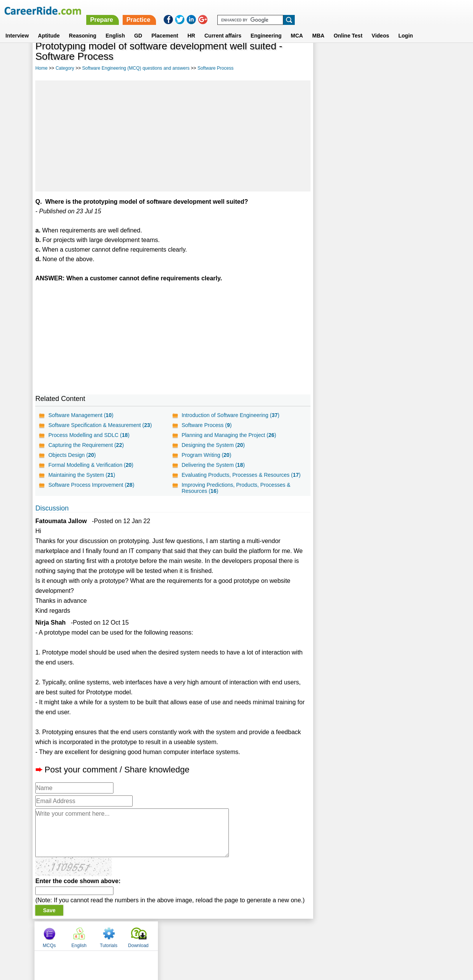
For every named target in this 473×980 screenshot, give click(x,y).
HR (191, 26)
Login (406, 26)
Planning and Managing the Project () (229, 435)
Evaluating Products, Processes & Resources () (241, 475)
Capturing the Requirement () (86, 445)
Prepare (275, 11)
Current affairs (223, 26)
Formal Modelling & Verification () (91, 465)
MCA (297, 26)
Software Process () (206, 425)
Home (41, 68)
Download (419, 59)
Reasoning (83, 26)
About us (167, 936)
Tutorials (389, 59)
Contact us (198, 936)
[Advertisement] (173, 136)
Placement (165, 26)
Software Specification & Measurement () (100, 425)
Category (65, 68)
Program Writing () (206, 455)
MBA (318, 26)
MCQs (330, 59)
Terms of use (233, 936)
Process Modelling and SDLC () (89, 435)
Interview (17, 26)
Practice (312, 11)
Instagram (320, 936)
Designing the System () (213, 445)
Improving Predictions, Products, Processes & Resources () (236, 488)
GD (138, 26)
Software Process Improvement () (91, 485)
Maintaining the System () (82, 475)
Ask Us (264, 936)
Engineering (266, 26)
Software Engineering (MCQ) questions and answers (136, 68)
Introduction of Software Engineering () (230, 415)
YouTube (291, 936)
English (115, 26)
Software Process (215, 68)
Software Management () (81, 415)
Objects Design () (72, 455)
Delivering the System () (213, 465)
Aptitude (49, 26)
